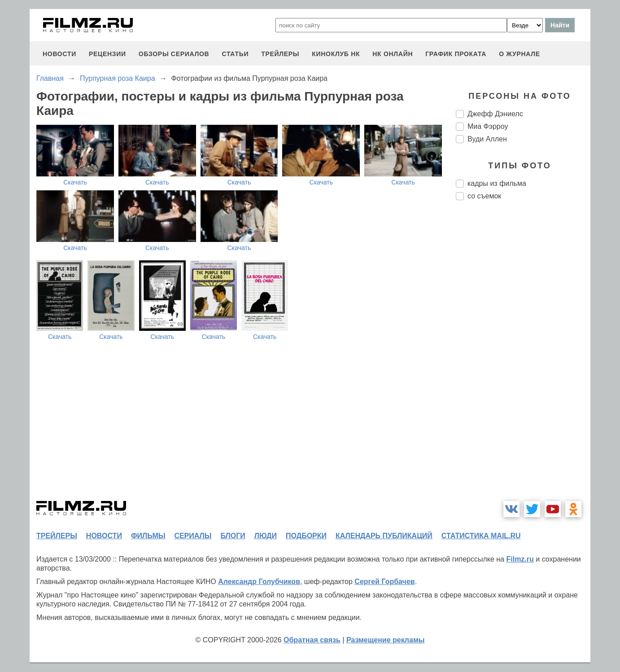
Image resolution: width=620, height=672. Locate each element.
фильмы (148, 536)
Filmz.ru (520, 559)
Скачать (75, 182)
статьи (235, 54)
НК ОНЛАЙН (393, 54)
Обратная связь (312, 640)
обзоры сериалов (174, 54)
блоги (233, 536)
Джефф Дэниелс (495, 114)
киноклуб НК (336, 54)
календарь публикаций (384, 536)
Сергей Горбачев (384, 582)
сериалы (193, 536)
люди (266, 536)
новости (59, 54)
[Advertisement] (523, 357)
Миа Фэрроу (488, 126)
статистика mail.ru (481, 536)
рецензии (107, 54)
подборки (306, 536)
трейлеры (280, 54)
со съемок (484, 196)
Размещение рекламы (386, 640)
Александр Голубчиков (259, 582)
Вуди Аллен (487, 139)
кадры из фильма (497, 183)
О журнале (520, 54)
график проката (456, 54)
